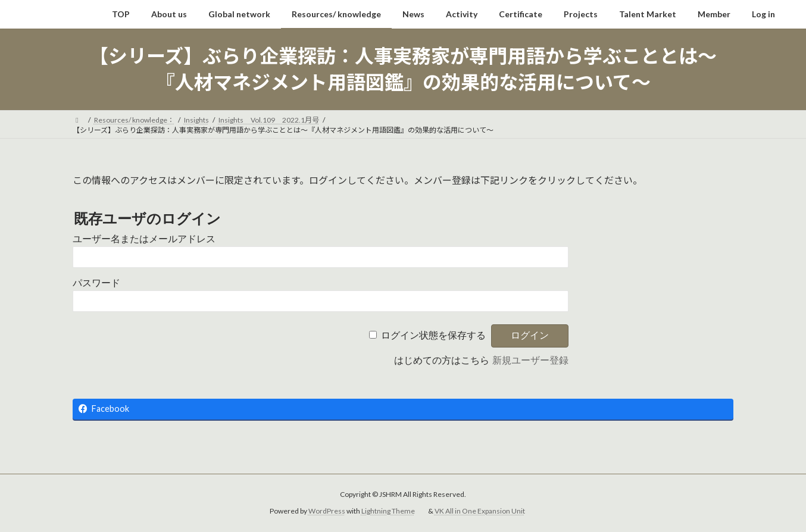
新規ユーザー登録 (530, 360)
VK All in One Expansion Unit (480, 511)
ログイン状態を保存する (433, 335)
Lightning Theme (388, 511)
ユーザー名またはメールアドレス (144, 239)
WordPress (327, 511)
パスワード (96, 283)
